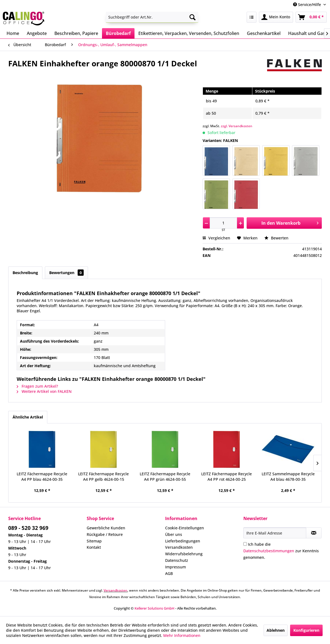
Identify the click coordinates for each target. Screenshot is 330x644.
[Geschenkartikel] (264, 33)
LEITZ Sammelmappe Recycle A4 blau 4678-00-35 (288, 477)
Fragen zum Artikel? (37, 386)
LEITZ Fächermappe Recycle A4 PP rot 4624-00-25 (227, 477)
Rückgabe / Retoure (105, 534)
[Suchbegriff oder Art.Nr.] (152, 17)
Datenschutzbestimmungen (269, 551)
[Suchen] (192, 17)
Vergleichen (216, 238)
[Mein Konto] (276, 17)
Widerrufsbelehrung (184, 554)
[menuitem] (152, 17)
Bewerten (276, 238)
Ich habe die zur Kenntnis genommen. (281, 551)
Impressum (176, 567)
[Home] (13, 33)
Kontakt (94, 547)
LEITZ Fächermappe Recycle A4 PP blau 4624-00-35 (42, 477)
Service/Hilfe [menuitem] (308, 5)
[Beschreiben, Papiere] (76, 33)
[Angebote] (37, 33)
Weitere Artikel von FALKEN (44, 391)
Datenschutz (177, 560)
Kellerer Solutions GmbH (154, 608)
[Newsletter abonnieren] (314, 533)
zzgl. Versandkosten (237, 126)
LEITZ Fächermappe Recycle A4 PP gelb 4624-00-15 (103, 477)
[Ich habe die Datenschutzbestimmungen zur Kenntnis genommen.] (245, 544)
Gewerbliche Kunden (106, 528)
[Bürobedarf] (118, 33)
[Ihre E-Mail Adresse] (275, 533)
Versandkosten (179, 547)
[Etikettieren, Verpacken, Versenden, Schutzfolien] (189, 33)
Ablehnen (276, 630)
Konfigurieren (306, 630)
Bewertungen (66, 273)
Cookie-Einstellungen (185, 528)
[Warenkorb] (311, 17)
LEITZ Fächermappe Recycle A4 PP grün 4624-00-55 (165, 477)
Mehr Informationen (182, 635)
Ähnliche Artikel (28, 417)
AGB (169, 573)
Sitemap (94, 541)
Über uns (174, 534)
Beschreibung (25, 273)
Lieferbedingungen (183, 541)
